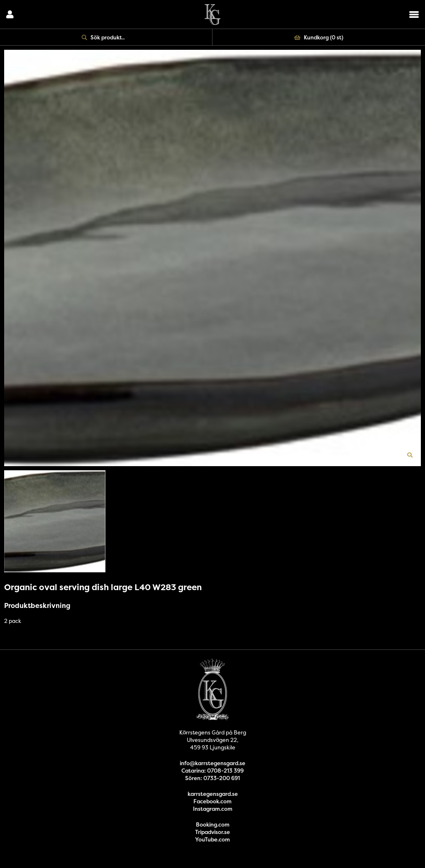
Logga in (10, 15)
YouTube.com (212, 839)
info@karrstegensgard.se (212, 763)
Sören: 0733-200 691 (212, 778)
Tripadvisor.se (212, 832)
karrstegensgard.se (213, 794)
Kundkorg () (319, 37)
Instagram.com (213, 809)
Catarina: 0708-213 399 (212, 771)
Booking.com (213, 824)
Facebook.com (212, 801)
